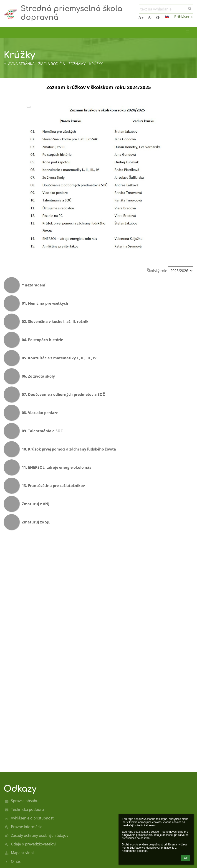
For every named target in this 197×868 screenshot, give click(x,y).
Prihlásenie (184, 17)
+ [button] (141, 18)
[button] (167, 17)
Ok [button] (186, 858)
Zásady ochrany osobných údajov (40, 835)
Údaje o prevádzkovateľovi (34, 844)
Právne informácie (27, 827)
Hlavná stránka (19, 64)
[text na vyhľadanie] (166, 9)
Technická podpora (27, 809)
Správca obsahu (25, 801)
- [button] (150, 18)
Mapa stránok (23, 853)
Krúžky (96, 64)
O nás (16, 861)
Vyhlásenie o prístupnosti (33, 818)
